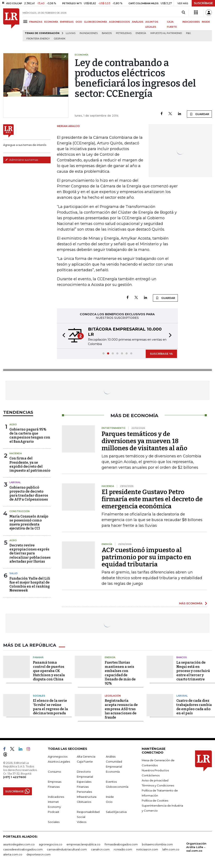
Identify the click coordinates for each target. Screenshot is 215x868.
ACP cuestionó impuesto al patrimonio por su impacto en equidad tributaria (146, 557)
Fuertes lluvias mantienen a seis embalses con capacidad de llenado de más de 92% (120, 673)
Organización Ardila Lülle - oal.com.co (196, 847)
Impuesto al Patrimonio (166, 33)
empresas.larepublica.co (83, 844)
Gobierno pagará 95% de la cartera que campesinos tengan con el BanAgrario (30, 435)
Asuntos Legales (59, 762)
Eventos (111, 782)
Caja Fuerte (85, 762)
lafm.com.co (171, 849)
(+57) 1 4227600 (15, 777)
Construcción (20, 511)
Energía (141, 33)
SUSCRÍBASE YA (161, 354)
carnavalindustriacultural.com (67, 849)
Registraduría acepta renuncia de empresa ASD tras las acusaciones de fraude (121, 709)
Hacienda (16, 453)
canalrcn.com (100, 849)
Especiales (84, 782)
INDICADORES (191, 22)
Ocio (109, 802)
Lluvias (71, 33)
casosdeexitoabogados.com (23, 849)
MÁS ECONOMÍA (191, 603)
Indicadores (56, 797)
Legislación (113, 696)
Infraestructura (87, 797)
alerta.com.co (13, 854)
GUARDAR (199, 114)
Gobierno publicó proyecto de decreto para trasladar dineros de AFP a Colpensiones (29, 494)
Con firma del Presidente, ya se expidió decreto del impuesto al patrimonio (30, 464)
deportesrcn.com (39, 854)
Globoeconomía (117, 787)
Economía (113, 772)
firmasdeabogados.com (121, 844)
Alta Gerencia (86, 756)
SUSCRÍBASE (203, 3)
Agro (13, 424)
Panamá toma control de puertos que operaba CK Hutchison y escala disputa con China (49, 671)
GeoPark (60, 39)
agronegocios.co (51, 844)
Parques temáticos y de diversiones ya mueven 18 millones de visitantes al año (144, 441)
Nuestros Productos (155, 770)
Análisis (111, 756)
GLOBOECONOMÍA (96, 22)
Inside (110, 797)
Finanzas (54, 787)
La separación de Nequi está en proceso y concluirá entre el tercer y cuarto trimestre (193, 671)
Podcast (54, 812)
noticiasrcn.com (147, 849)
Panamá (38, 657)
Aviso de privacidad (155, 780)
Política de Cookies (155, 801)
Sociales (39, 696)
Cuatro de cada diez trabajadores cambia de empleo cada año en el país (194, 707)
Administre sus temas (22, 160)
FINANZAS (36, 22)
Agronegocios (58, 756)
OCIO (79, 22)
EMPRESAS (67, 22)
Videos (82, 822)
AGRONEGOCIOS (119, 22)
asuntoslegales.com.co (19, 844)
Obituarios (84, 802)
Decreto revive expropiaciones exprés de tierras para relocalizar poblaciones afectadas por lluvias (30, 553)
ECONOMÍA (51, 22)
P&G (188, 33)
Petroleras (124, 33)
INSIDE (206, 22)
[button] (63, 336)
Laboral (15, 482)
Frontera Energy (38, 39)
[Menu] (26, 21)
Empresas (55, 782)
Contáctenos (151, 775)
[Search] (183, 13)
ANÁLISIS (138, 22)
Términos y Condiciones (158, 785)
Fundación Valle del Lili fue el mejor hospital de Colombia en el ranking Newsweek (30, 585)
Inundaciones (89, 33)
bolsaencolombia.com (157, 844)
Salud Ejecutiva (116, 812)
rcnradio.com (123, 849)
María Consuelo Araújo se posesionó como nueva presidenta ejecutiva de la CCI (29, 522)
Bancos (107, 33)
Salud (14, 573)
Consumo (54, 772)
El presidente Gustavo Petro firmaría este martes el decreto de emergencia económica (152, 499)
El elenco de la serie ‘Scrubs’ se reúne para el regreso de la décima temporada (50, 707)
